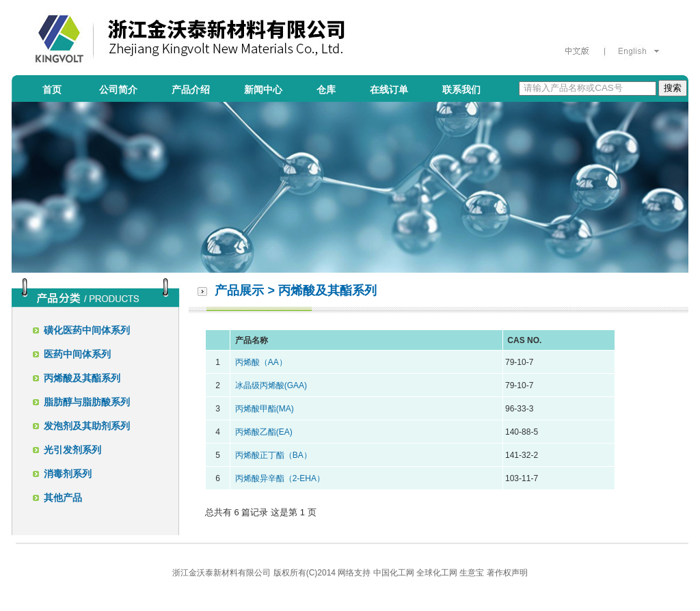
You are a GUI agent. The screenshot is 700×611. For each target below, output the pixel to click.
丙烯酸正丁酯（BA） (273, 455)
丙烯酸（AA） (261, 362)
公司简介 (118, 90)
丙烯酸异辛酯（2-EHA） (280, 478)
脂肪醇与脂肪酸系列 (87, 402)
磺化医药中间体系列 (87, 330)
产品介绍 (191, 90)
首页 (52, 90)
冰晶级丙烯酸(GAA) (271, 385)
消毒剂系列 (68, 474)
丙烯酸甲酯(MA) (265, 409)
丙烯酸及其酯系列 (82, 378)
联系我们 (461, 90)
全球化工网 (437, 573)
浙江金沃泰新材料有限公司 (221, 573)
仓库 (326, 90)
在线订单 (389, 90)
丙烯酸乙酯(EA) (264, 432)
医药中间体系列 (77, 354)
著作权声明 (507, 573)
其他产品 (63, 498)
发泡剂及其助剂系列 (87, 426)
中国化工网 (394, 573)
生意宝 (472, 573)
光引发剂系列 (72, 450)
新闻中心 (263, 90)
